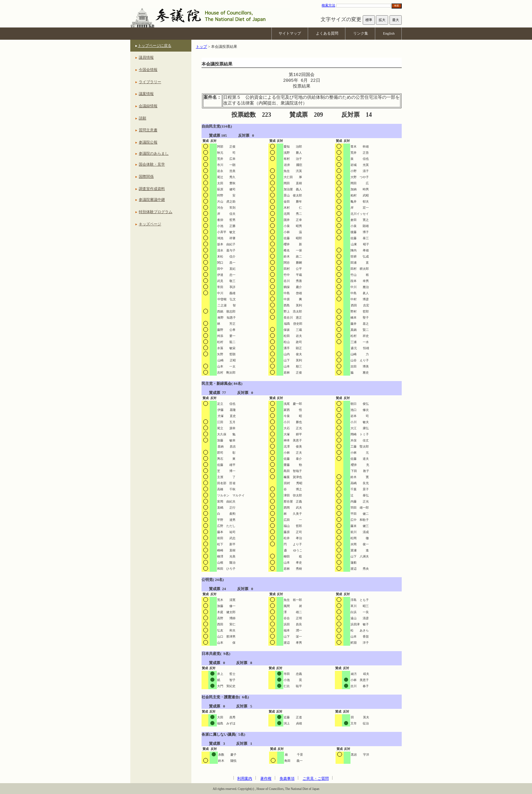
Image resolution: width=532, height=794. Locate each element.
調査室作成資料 (152, 189)
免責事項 (287, 778)
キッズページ (150, 224)
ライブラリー (150, 82)
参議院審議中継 (152, 200)
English (389, 33)
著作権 (266, 778)
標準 (369, 20)
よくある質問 (327, 33)
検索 (397, 6)
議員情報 (146, 57)
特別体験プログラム (156, 212)
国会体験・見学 (152, 164)
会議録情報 (148, 106)
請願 (142, 118)
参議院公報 (148, 142)
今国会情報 (148, 70)
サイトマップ (290, 33)
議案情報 (146, 94)
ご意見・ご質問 (316, 778)
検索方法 (328, 5)
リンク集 (361, 33)
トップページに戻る (155, 45)
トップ (201, 46)
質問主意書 (148, 130)
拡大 (382, 20)
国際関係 (146, 176)
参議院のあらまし (154, 153)
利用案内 (245, 778)
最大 (396, 20)
